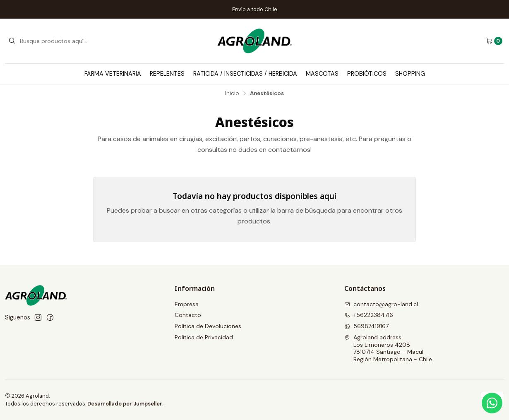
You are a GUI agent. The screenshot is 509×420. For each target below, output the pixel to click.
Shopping (410, 74)
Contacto (188, 315)
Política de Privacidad (204, 337)
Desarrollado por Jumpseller (125, 404)
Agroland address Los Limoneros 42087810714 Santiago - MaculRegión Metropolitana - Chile (388, 348)
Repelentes (167, 74)
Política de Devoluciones (208, 326)
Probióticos (367, 74)
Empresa (187, 304)
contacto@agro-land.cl (381, 304)
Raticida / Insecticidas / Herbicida (245, 74)
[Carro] (494, 41)
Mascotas (322, 74)
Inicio (232, 94)
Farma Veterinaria (113, 74)
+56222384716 (369, 315)
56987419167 (366, 326)
